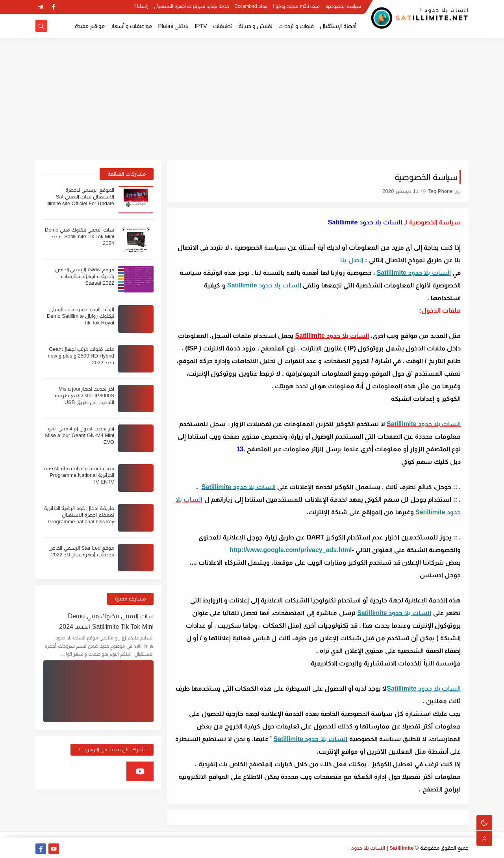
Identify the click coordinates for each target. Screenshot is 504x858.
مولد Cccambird (251, 6)
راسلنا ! (142, 6)
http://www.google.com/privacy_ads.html (291, 550)
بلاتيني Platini (173, 26)
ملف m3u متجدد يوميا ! (296, 6)
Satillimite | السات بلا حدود (383, 848)
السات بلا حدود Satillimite (414, 273)
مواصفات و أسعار (132, 26)
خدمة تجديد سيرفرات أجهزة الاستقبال (192, 6)
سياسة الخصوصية (343, 6)
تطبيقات (223, 26)
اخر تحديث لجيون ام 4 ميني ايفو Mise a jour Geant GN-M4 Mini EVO (80, 435)
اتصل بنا (352, 260)
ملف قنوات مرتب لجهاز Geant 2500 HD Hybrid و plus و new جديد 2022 (81, 356)
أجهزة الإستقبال (338, 26)
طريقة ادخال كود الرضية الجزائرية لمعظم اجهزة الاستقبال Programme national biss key (79, 515)
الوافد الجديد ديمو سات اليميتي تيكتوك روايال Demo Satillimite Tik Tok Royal (81, 316)
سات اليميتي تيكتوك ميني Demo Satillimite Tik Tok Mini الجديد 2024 (80, 236)
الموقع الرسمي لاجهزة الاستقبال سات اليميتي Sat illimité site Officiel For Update (80, 197)
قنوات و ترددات (296, 26)
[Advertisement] (252, 99)
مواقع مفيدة (90, 26)
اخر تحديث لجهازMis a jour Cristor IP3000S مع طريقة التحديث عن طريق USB (84, 396)
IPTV (201, 26)
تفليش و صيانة (256, 26)
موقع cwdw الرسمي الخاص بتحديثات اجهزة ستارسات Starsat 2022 (85, 276)
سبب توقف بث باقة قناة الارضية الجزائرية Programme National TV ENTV (79, 475)
